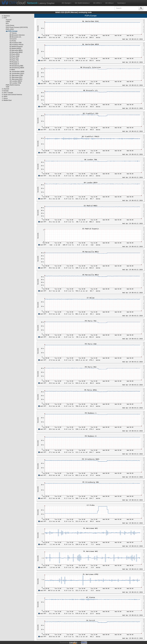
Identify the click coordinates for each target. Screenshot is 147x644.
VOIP (7, 87)
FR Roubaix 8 (14, 64)
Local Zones (10, 25)
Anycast (9, 20)
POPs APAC (10, 29)
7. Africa (5, 98)
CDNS (8, 22)
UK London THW (15, 83)
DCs (7, 24)
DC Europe (67, 3)
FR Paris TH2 (14, 60)
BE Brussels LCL (15, 37)
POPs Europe (13, 31)
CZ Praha (13, 41)
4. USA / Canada (7, 93)
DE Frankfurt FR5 (16, 43)
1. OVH (4, 18)
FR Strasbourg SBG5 (17, 68)
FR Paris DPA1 (15, 54)
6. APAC (5, 96)
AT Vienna (13, 33)
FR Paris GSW (14, 56)
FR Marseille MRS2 (16, 52)
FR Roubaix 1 (14, 62)
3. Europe (5, 91)
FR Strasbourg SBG (16, 66)
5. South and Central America (12, 95)
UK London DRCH (16, 81)
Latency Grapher (41, 3)
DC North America (82, 3)
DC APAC (98, 3)
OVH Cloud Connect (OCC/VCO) (17, 27)
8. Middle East (7, 100)
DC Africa (110, 3)
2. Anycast (6, 89)
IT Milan (12, 70)
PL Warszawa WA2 (16, 79)
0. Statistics (6, 16)
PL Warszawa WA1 (16, 77)
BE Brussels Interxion (17, 35)
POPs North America (13, 85)
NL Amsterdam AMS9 (17, 72)
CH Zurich (13, 39)
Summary (121, 3)
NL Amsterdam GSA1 (17, 73)
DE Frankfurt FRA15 (16, 45)
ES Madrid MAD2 (15, 48)
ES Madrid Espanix (16, 47)
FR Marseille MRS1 (16, 50)
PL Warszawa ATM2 (16, 75)
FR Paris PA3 (14, 58)
